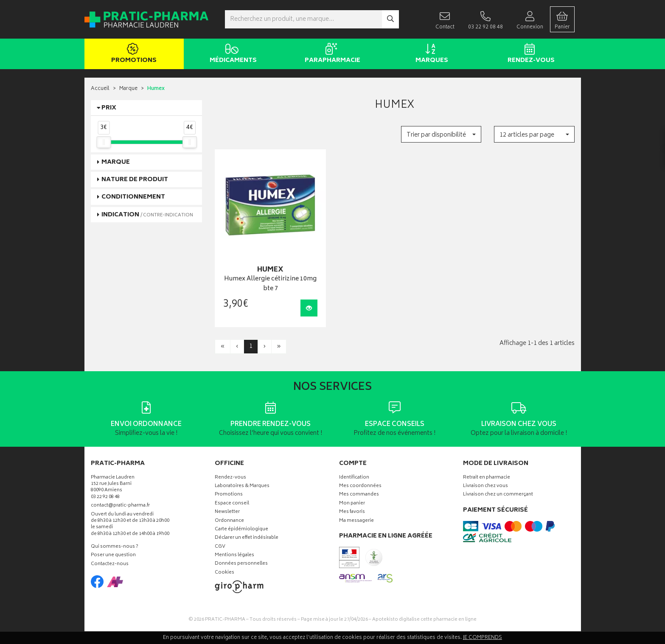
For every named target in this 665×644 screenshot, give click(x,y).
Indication (147, 215)
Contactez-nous (110, 564)
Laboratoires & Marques (242, 486)
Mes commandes (359, 495)
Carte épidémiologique (241, 530)
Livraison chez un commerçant (498, 495)
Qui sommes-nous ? (115, 547)
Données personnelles (241, 564)
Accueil (100, 89)
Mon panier (352, 504)
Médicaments (232, 54)
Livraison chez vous (485, 486)
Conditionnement (133, 197)
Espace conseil (232, 504)
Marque (128, 89)
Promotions (133, 54)
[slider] (104, 142)
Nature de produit (135, 180)
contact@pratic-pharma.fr (120, 507)
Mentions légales (234, 556)
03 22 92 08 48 (105, 497)
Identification (354, 478)
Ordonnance (229, 521)
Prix (109, 108)
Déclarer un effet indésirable (247, 538)
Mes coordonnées (360, 486)
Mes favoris (352, 512)
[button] (441, 134)
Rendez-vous (530, 54)
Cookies (224, 573)
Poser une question (113, 556)
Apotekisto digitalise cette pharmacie (424, 620)
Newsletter (227, 512)
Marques (431, 54)
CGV (220, 547)
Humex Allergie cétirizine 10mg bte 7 (270, 284)
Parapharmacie (331, 54)
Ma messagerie (356, 521)
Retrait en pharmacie (487, 478)
